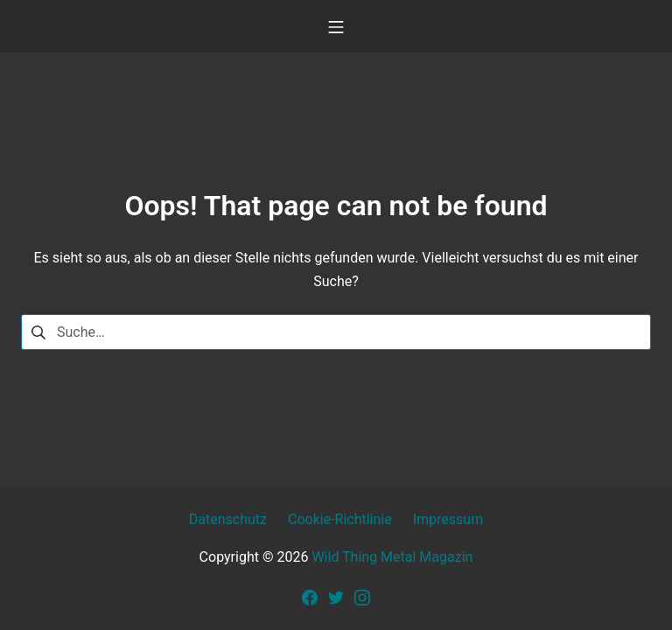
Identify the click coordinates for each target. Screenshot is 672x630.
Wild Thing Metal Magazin (392, 557)
